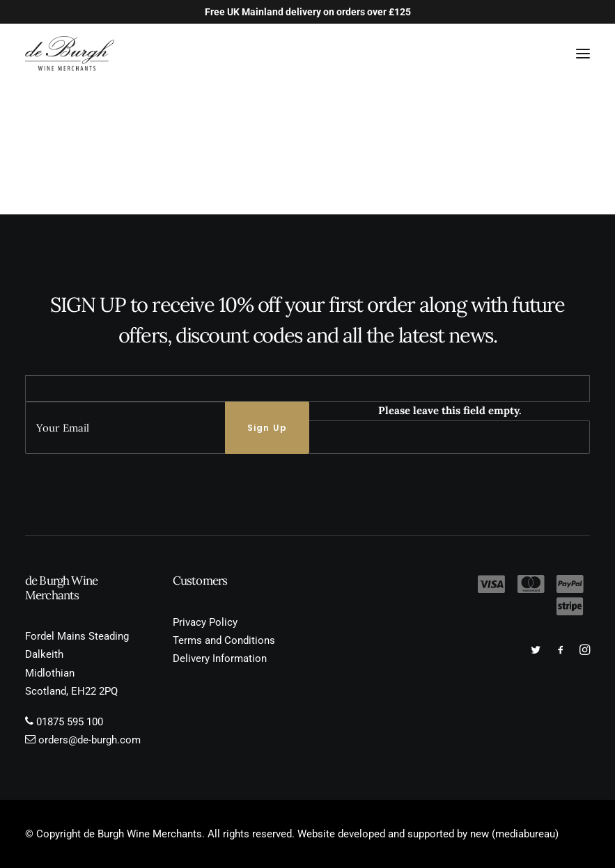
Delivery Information (220, 658)
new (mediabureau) (514, 834)
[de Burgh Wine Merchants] (70, 54)
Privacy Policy (205, 622)
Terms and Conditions (224, 640)
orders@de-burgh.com (89, 740)
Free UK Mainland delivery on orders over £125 (308, 12)
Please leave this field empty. (450, 410)
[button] (583, 54)
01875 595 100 (70, 722)
